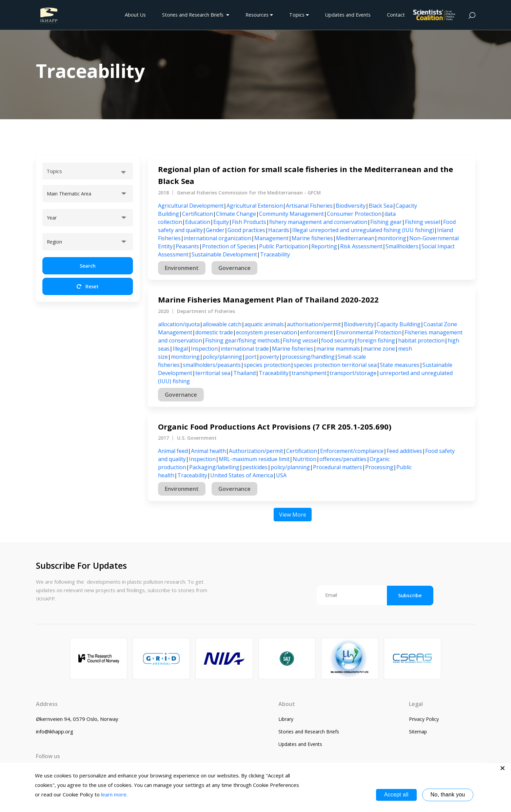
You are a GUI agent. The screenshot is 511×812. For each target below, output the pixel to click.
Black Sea (381, 206)
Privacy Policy (424, 719)
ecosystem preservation (267, 332)
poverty (269, 357)
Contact (396, 15)
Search (88, 266)
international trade (245, 349)
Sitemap (418, 732)
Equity (221, 222)
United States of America (242, 475)
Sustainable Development (224, 254)
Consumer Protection (354, 214)
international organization (218, 238)
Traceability (275, 254)
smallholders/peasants (212, 365)
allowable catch (222, 324)
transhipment (309, 373)
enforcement (317, 332)
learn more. (114, 794)
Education (198, 222)
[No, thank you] (503, 768)
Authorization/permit (256, 451)
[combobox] (88, 171)
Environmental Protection (369, 332)
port (251, 357)
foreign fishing (376, 340)
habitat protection (421, 340)
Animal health (208, 451)
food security (338, 340)
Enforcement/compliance (352, 451)
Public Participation (284, 246)
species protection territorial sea (335, 365)
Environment (182, 268)
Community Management (291, 214)
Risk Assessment (361, 246)
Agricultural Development (191, 206)
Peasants (187, 246)
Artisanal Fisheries (309, 206)
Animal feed (173, 451)
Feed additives (404, 451)
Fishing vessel (422, 222)
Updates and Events (348, 15)
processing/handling (308, 357)
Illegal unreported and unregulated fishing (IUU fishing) (363, 230)
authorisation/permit (314, 324)
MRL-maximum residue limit (254, 459)
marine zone (379, 349)
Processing (379, 467)
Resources (259, 15)
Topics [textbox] (54, 171)
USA (281, 475)
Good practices (246, 230)
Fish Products (249, 222)
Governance (234, 268)
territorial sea (213, 373)
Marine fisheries (312, 238)
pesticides (255, 467)
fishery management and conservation (318, 222)
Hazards (279, 230)
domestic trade (214, 332)
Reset (88, 286)
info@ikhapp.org (55, 731)
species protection (267, 365)
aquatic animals (264, 324)
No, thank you (448, 795)
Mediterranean (355, 238)
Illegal (180, 349)
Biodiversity (351, 206)
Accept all (396, 795)
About (287, 704)
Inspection (204, 349)
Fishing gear (386, 222)
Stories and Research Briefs (196, 15)
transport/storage (353, 373)
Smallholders (402, 246)
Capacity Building (399, 324)
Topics (299, 15)
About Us (135, 15)
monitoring (392, 238)
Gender (215, 230)
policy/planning (222, 357)
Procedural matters (338, 467)
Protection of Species (229, 246)
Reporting (324, 246)
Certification (198, 214)
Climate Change (236, 214)
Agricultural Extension (255, 206)
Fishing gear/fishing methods (242, 340)
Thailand (244, 373)
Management (271, 238)
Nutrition (304, 459)
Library (286, 719)
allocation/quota (179, 324)
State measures (400, 365)
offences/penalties (343, 459)
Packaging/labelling (214, 467)
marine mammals (338, 349)
